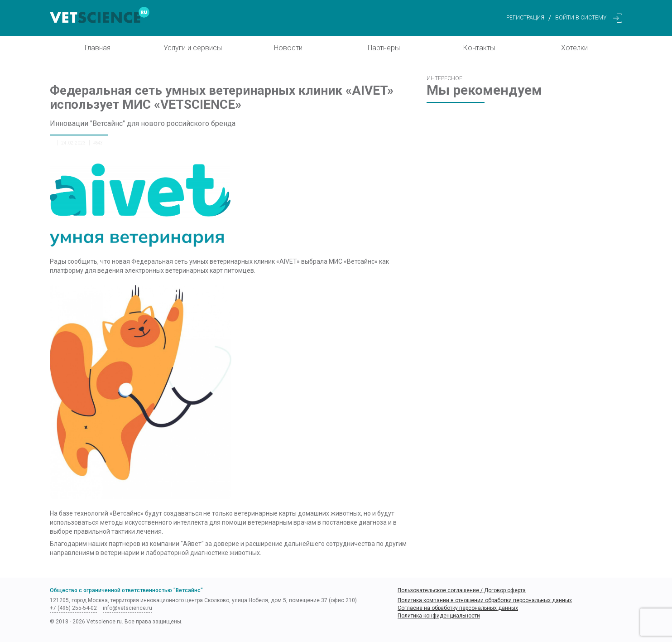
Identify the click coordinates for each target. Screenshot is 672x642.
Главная (98, 48)
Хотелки (574, 48)
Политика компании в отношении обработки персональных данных (485, 600)
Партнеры (384, 48)
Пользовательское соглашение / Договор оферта (462, 590)
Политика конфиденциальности (439, 616)
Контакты (479, 48)
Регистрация (525, 18)
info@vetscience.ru (127, 608)
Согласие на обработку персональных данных (458, 608)
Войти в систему (581, 18)
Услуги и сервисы (193, 48)
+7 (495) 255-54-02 (73, 608)
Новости (288, 48)
